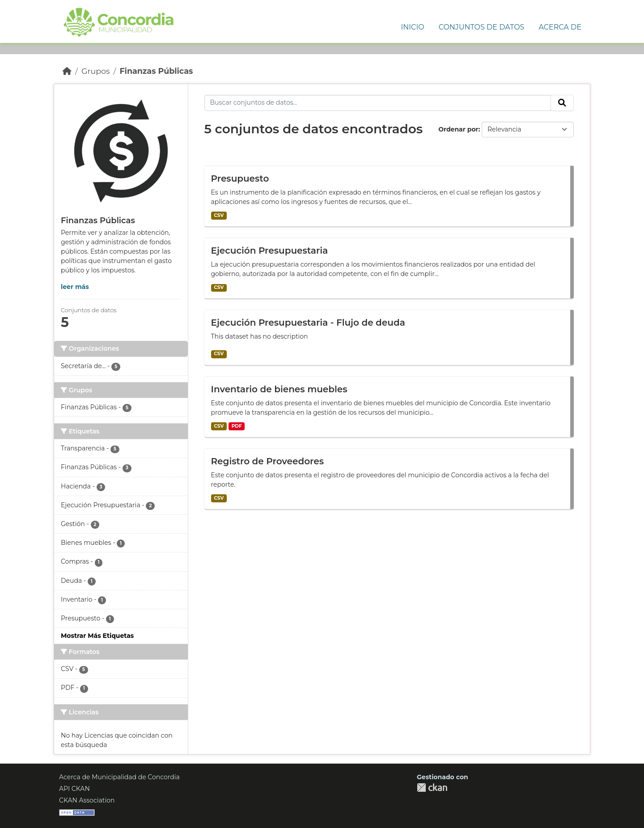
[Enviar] (562, 103)
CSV (219, 215)
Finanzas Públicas (156, 71)
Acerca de (560, 27)
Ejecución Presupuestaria (270, 251)
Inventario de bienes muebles (279, 389)
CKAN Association (87, 800)
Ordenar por (458, 129)
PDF (237, 426)
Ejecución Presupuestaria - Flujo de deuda (308, 323)
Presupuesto (240, 178)
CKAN (432, 788)
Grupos (96, 71)
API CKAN (74, 789)
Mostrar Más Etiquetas (97, 636)
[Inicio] (67, 71)
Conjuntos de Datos (482, 27)
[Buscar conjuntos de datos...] (378, 103)
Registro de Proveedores (268, 461)
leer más (75, 287)
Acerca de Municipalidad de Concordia (119, 777)
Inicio (412, 27)
